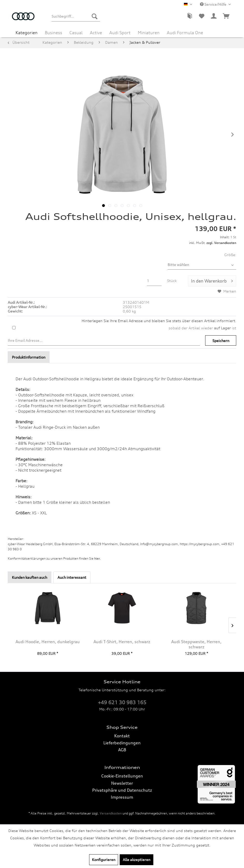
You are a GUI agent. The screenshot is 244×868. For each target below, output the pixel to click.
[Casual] (76, 33)
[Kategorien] (27, 33)
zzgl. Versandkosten (221, 243)
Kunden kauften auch (30, 577)
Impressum (122, 797)
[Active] (96, 33)
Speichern (221, 341)
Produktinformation (29, 357)
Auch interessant (72, 577)
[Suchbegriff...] (76, 16)
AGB (122, 750)
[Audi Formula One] (185, 33)
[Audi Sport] (120, 33)
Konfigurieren (104, 860)
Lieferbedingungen (122, 743)
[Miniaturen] (149, 33)
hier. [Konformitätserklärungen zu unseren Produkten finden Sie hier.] (98, 558)
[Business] (53, 33)
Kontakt (122, 736)
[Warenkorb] (226, 16)
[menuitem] (76, 16)
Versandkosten (111, 813)
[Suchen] (95, 16)
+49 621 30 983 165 (122, 702)
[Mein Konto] (214, 16)
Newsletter (122, 783)
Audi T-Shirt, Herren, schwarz (122, 642)
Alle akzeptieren (137, 860)
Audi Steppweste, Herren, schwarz (196, 644)
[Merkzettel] (202, 16)
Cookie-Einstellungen (122, 776)
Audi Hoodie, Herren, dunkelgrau (48, 642)
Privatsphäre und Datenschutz (122, 790)
